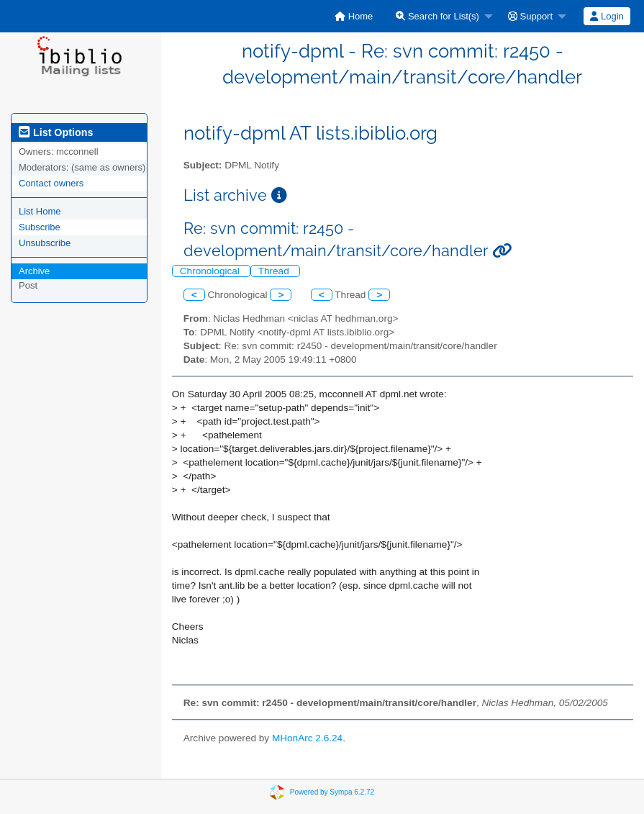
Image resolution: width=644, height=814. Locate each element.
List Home (40, 211)
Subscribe (40, 227)
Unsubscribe (45, 243)
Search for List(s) (437, 16)
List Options (56, 132)
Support (530, 16)
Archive (34, 271)
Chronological (211, 271)
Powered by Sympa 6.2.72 (332, 792)
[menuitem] (354, 16)
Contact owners (51, 183)
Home (354, 16)
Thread (275, 271)
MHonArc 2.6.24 (307, 738)
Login (607, 16)
